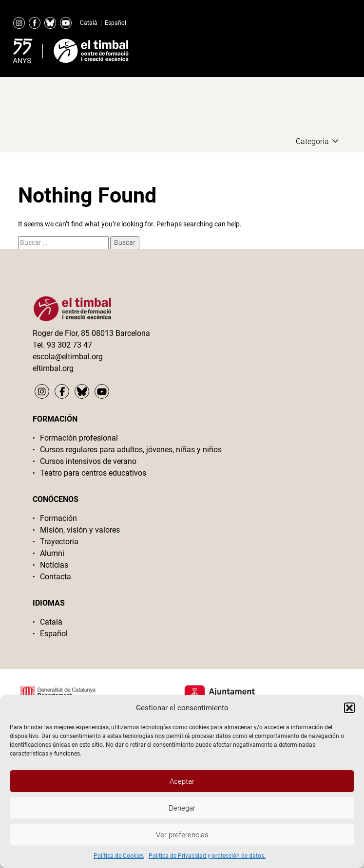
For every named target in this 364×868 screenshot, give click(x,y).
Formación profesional (79, 438)
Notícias (54, 565)
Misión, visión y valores (80, 530)
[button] (349, 708)
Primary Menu (320, 49)
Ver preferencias (182, 835)
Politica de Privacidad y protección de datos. (207, 856)
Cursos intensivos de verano (88, 461)
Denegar (182, 808)
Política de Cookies (119, 856)
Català (89, 23)
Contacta (56, 577)
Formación (58, 518)
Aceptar (182, 781)
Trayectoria (59, 542)
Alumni (52, 553)
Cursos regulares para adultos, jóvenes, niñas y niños (131, 450)
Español (115, 23)
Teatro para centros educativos (93, 473)
